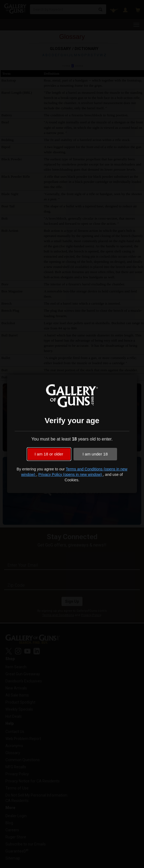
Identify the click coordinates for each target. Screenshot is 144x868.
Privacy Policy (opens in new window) (71, 474)
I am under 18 (95, 454)
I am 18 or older (49, 454)
